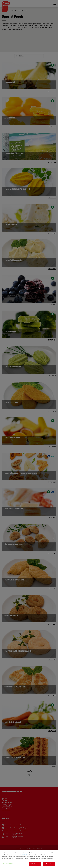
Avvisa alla (49, 864)
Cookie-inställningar (7, 864)
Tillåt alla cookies (35, 864)
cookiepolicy (25, 855)
